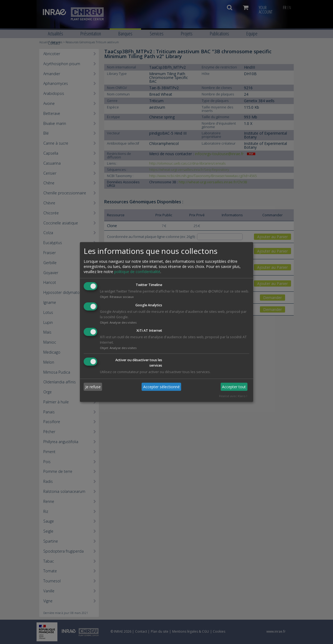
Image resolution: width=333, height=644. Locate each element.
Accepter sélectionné (161, 387)
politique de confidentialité (137, 272)
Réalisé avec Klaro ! (233, 396)
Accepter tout (234, 387)
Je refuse (93, 387)
